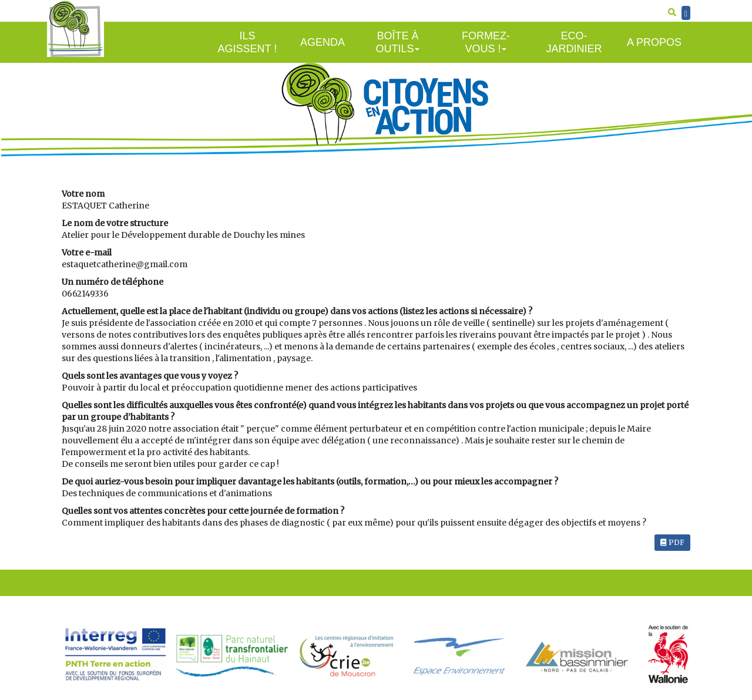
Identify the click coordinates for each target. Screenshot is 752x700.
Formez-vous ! (486, 43)
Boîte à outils (397, 43)
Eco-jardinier (574, 43)
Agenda (323, 42)
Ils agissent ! (248, 43)
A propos (654, 42)
